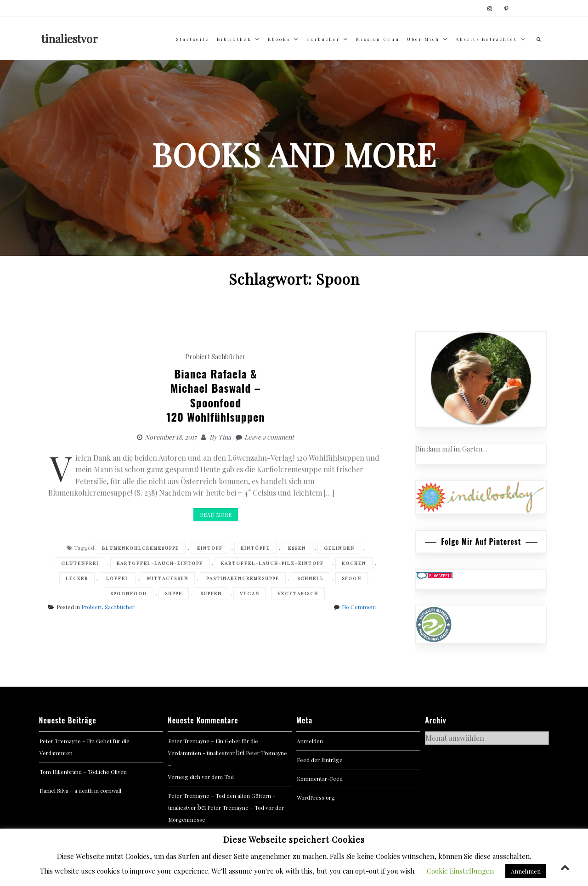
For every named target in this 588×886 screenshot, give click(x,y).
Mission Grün (378, 39)
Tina (225, 437)
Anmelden (310, 741)
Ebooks (279, 39)
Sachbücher (229, 357)
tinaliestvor (70, 39)
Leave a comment (269, 437)
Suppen (211, 593)
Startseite (193, 39)
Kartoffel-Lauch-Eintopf (160, 563)
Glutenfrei (80, 563)
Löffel (118, 578)
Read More (216, 514)
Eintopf (210, 548)
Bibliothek (234, 39)
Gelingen (339, 548)
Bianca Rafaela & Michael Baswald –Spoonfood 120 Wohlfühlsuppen (215, 395)
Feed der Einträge (320, 760)
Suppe (174, 593)
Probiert (198, 357)
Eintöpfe (255, 548)
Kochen (354, 563)
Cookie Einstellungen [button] (460, 871)
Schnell (311, 578)
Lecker (77, 578)
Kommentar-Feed (320, 779)
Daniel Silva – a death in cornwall (80, 790)
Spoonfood (129, 593)
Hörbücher (323, 39)
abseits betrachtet (486, 39)
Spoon (352, 578)
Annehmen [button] (526, 871)
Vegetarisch (298, 593)
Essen (297, 548)
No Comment (359, 607)
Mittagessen (168, 578)
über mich (423, 39)
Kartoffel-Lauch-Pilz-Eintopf (272, 563)
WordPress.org (316, 797)
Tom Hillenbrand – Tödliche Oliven (83, 772)
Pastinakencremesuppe (243, 578)
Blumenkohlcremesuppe (141, 548)
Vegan (250, 593)
